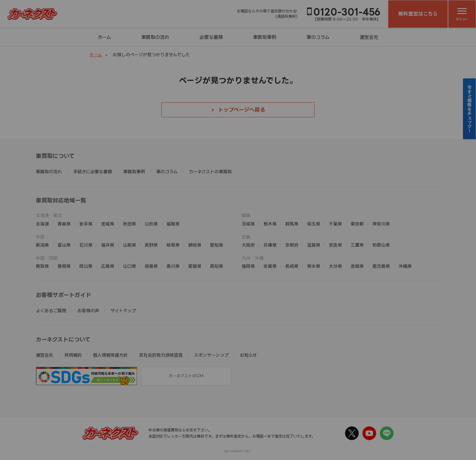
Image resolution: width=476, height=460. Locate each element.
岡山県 (86, 266)
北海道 (42, 224)
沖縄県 (405, 266)
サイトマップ (123, 311)
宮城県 (108, 224)
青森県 (64, 224)
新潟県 (42, 245)
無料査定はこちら (418, 14)
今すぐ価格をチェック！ (470, 109)
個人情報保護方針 (110, 355)
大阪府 (248, 245)
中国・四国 (47, 258)
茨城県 (248, 224)
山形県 (151, 224)
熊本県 (314, 266)
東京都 (357, 224)
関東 (246, 215)
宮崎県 (357, 266)
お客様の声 (88, 311)
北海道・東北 (49, 215)
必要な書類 (211, 37)
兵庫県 (270, 245)
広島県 (108, 266)
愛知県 (217, 245)
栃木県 (270, 224)
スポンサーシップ (211, 355)
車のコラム (318, 37)
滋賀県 (314, 245)
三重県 (357, 245)
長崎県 (292, 266)
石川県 (86, 245)
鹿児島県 (381, 266)
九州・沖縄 (253, 258)
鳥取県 (42, 266)
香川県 (173, 266)
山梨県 (129, 245)
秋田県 (129, 224)
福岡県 (248, 266)
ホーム (104, 37)
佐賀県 (270, 266)
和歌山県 (381, 245)
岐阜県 (173, 245)
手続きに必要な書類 (93, 172)
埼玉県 (314, 224)
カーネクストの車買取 (210, 172)
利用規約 (73, 355)
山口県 (129, 266)
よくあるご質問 (51, 311)
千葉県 (335, 224)
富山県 (64, 245)
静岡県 (195, 245)
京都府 (292, 245)
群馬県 (292, 224)
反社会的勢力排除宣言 (161, 355)
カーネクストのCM (186, 376)
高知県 (217, 266)
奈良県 (335, 245)
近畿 (246, 237)
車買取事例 (265, 37)
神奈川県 (381, 224)
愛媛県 (195, 266)
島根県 (64, 266)
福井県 (108, 245)
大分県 (335, 266)
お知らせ (248, 355)
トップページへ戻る (242, 110)
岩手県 (86, 224)
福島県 (173, 224)
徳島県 (151, 266)
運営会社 (369, 37)
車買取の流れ (155, 37)
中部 (40, 237)
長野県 (151, 245)
